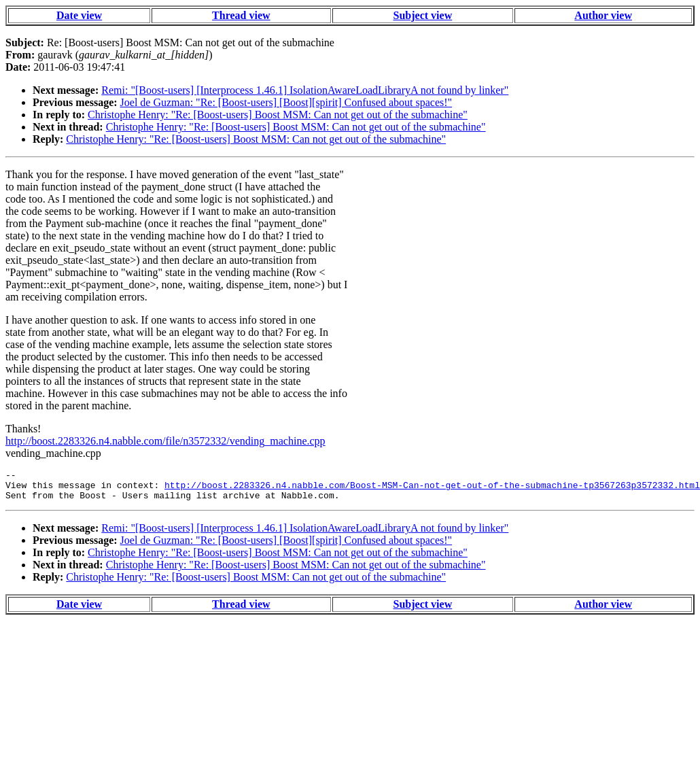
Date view (79, 15)
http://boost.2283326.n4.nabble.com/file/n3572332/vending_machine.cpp (165, 441)
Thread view (241, 15)
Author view (603, 15)
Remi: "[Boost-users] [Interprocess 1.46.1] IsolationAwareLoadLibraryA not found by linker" (305, 90)
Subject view (423, 15)
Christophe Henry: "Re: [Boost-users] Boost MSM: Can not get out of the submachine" (278, 115)
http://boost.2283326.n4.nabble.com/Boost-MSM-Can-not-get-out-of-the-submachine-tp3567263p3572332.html (432, 489)
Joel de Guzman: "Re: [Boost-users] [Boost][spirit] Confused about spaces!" (286, 102)
